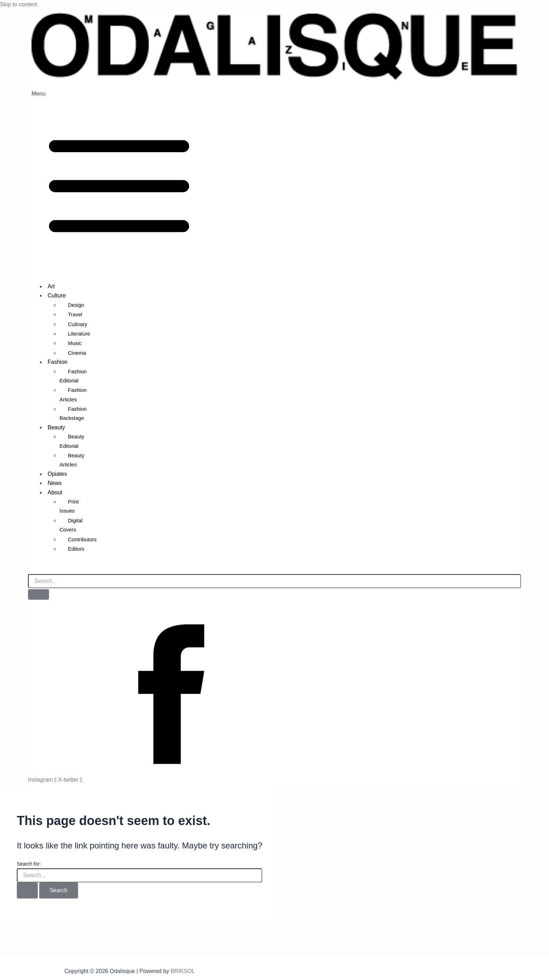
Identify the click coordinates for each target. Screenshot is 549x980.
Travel (75, 314)
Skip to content (19, 4)
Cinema (77, 353)
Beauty (56, 427)
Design (76, 305)
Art (51, 286)
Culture (57, 295)
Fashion (58, 362)
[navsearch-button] (32, 568)
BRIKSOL (183, 971)
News (55, 483)
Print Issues (69, 506)
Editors (76, 549)
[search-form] (274, 581)
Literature (79, 334)
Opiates (57, 474)
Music (75, 343)
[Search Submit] (27, 890)
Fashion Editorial (73, 376)
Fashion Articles (73, 394)
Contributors (82, 539)
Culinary (78, 324)
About (55, 492)
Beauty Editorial (72, 441)
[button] (274, 183)
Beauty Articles (72, 460)
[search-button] (39, 594)
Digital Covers (71, 525)
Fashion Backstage (73, 413)
